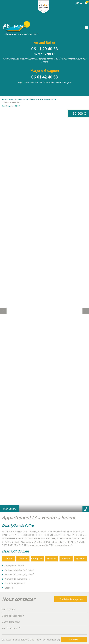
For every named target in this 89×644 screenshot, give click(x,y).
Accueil (5, 99)
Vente (11, 99)
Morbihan (18, 99)
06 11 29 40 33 (44, 49)
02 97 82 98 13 (44, 54)
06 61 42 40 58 (44, 77)
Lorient (26, 99)
